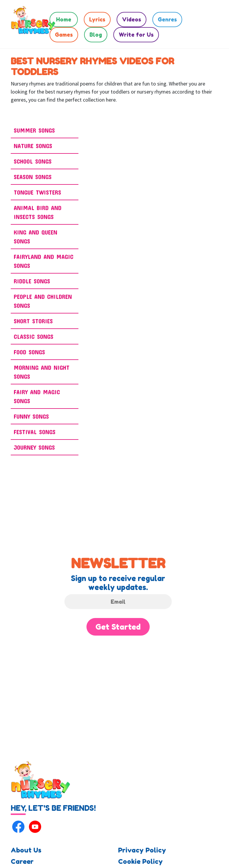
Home (64, 19)
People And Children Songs (43, 301)
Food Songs (29, 352)
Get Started (118, 627)
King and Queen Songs (35, 237)
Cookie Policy (140, 861)
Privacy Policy (142, 850)
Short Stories (33, 321)
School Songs (33, 161)
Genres (167, 19)
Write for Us (136, 35)
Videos (131, 19)
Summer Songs (34, 130)
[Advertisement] (195, 198)
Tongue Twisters (37, 192)
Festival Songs (35, 432)
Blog (96, 35)
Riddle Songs (32, 281)
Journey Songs (34, 447)
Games (64, 35)
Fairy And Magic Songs (37, 396)
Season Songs (33, 177)
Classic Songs (34, 336)
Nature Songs (33, 146)
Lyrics (97, 19)
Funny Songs (31, 416)
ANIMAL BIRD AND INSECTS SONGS (38, 212)
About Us (26, 850)
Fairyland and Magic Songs (44, 261)
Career (22, 861)
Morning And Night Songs (42, 372)
